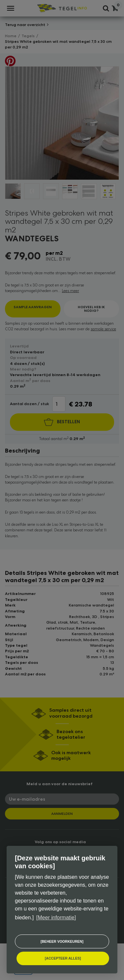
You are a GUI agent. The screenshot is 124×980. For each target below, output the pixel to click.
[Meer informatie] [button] (56, 918)
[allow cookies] (63, 958)
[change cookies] (62, 942)
